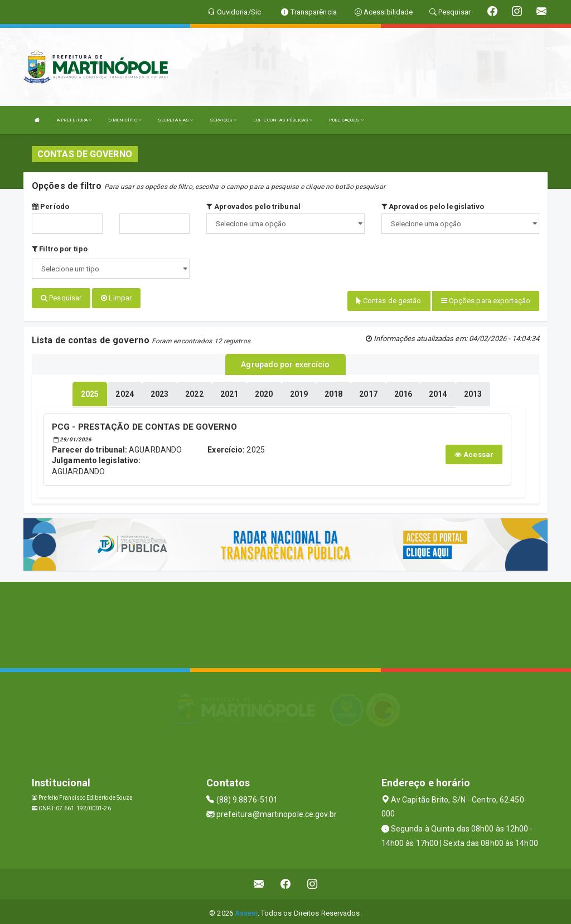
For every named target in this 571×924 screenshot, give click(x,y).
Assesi (246, 910)
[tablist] (90, 391)
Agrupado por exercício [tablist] (285, 363)
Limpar (116, 298)
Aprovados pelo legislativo (433, 206)
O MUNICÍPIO (125, 120)
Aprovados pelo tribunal (253, 206)
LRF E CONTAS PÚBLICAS (283, 120)
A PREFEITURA (74, 120)
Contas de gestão (389, 301)
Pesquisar (61, 298)
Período (50, 206)
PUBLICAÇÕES (346, 120)
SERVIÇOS (223, 120)
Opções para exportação (486, 301)
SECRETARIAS (175, 120)
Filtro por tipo (60, 249)
